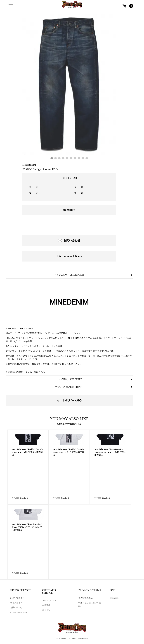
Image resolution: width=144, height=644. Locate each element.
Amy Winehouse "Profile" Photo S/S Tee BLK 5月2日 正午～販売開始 (28, 488)
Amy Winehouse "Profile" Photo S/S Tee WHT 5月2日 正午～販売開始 (69, 488)
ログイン (46, 610)
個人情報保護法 (86, 598)
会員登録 (46, 605)
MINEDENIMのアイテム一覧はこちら (27, 372)
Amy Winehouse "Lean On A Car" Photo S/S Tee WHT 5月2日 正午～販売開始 (27, 563)
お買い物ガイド (17, 598)
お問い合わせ (69, 241)
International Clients (69, 256)
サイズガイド (16, 603)
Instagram (114, 598)
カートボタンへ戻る (69, 400)
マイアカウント (49, 600)
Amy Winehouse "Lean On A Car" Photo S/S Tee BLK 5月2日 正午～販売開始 (110, 488)
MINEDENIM (29, 165)
